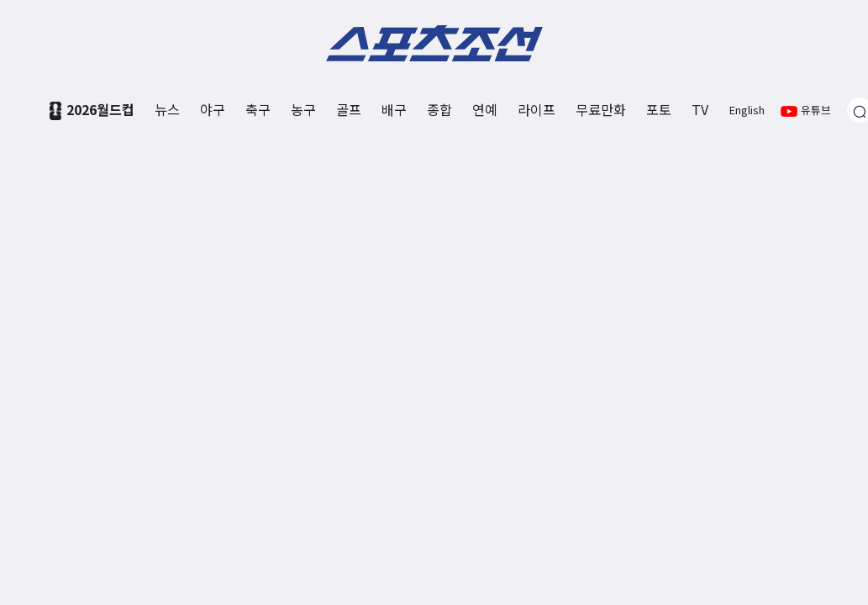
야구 (213, 109)
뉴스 (167, 109)
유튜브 (806, 110)
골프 (349, 109)
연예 (485, 109)
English (747, 110)
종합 (439, 109)
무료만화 (601, 109)
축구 (258, 109)
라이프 (537, 109)
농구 (303, 109)
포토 (659, 109)
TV (700, 109)
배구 (394, 109)
